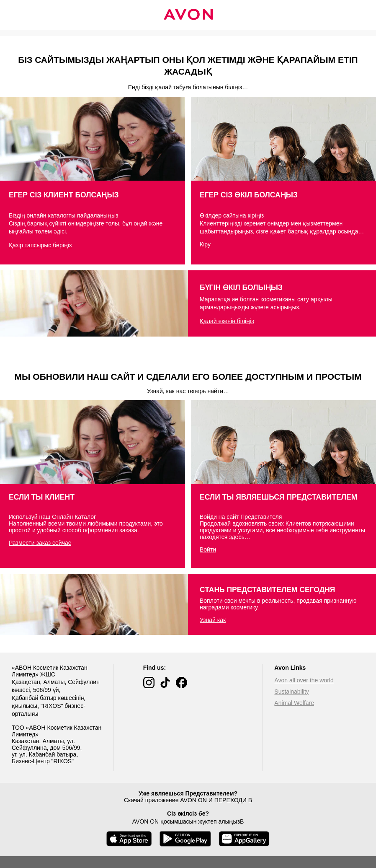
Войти (208, 549)
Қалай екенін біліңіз (227, 321)
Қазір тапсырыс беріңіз (40, 245)
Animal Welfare (294, 703)
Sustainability (292, 692)
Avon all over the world (304, 680)
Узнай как (213, 620)
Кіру (205, 244)
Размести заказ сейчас (40, 543)
